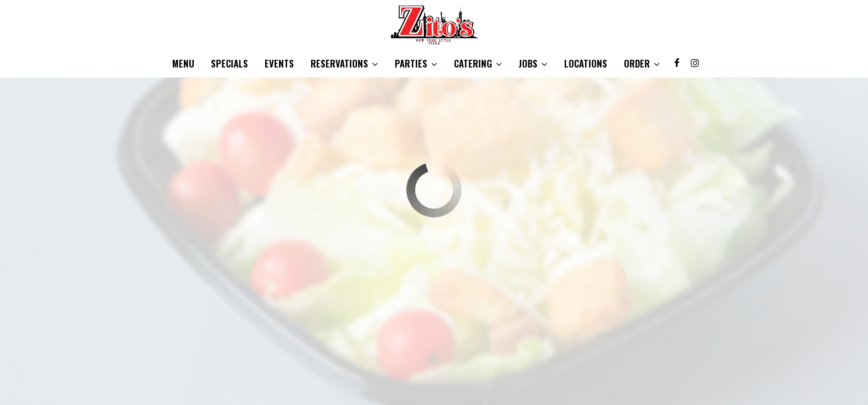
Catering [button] (478, 64)
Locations (586, 64)
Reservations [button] (344, 64)
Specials (229, 64)
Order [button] (642, 64)
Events (279, 64)
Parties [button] (416, 64)
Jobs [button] (533, 64)
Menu (183, 64)
